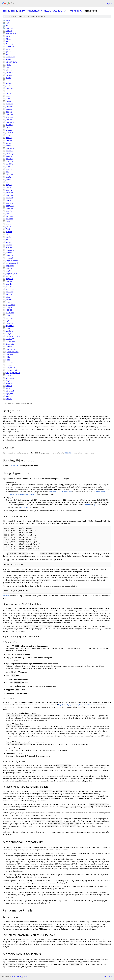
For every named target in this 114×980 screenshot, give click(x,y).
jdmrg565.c (10, 206)
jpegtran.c (9, 279)
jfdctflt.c (8, 229)
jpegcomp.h (10, 266)
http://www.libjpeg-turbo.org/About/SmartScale (75, 705)
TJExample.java (66, 492)
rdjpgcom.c (10, 326)
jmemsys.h (9, 255)
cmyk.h (8, 54)
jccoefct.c (9, 80)
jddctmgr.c (9, 174)
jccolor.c (9, 86)
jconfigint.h (9, 120)
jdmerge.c (9, 200)
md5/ (7, 23)
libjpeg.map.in (10, 305)
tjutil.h (8, 360)
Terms (26, 977)
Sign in (109, 3)
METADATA (10, 313)
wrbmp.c (9, 386)
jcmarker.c (9, 104)
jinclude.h (9, 247)
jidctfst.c (9, 240)
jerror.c (8, 224)
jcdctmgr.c (9, 88)
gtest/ (8, 20)
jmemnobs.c (10, 253)
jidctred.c (9, 245)
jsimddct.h (9, 292)
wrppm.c (9, 396)
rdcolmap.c (9, 318)
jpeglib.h (8, 271)
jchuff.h (8, 93)
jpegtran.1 (9, 276)
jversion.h (9, 300)
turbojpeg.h (10, 378)
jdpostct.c (9, 213)
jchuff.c (8, 91)
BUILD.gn (9, 31)
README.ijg (10, 339)
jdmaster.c (9, 195)
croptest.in (9, 59)
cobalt (6, 11)
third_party (77, 11)
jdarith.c (8, 146)
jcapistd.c (9, 75)
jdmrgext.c (9, 208)
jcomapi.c (9, 109)
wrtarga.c (9, 399)
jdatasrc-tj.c (10, 153)
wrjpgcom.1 (10, 391)
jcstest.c (8, 135)
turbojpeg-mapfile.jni (13, 373)
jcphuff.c (9, 127)
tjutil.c (8, 357)
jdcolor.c (9, 169)
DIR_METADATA (11, 62)
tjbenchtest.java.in (12, 352)
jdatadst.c (9, 151)
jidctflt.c (8, 237)
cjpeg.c (8, 52)
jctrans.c (9, 138)
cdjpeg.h (9, 41)
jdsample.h (9, 219)
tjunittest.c (9, 354)
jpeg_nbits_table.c (12, 260)
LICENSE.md (10, 310)
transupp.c (9, 362)
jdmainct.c (9, 187)
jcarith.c (8, 78)
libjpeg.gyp (9, 302)
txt (105, 976)
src (68, 11)
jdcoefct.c (9, 159)
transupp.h (9, 365)
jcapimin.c (9, 73)
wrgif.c (8, 388)
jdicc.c (8, 182)
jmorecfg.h (9, 258)
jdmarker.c (9, 193)
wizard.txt (9, 383)
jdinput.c (9, 185)
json (110, 976)
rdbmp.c (8, 315)
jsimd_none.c (10, 289)
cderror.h (9, 36)
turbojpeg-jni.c (11, 367)
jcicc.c (8, 96)
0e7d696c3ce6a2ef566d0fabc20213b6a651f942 (41, 11)
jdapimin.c (9, 140)
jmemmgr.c (10, 250)
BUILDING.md (11, 33)
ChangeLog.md (11, 46)
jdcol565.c (9, 164)
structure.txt (10, 344)
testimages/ (10, 28)
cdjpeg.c (8, 39)
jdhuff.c (8, 177)
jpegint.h (9, 268)
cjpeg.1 (8, 49)
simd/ (8, 26)
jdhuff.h (8, 180)
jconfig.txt (9, 117)
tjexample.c (53, 492)
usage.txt (9, 380)
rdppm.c (8, 328)
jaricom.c (9, 70)
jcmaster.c (9, 106)
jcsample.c (9, 133)
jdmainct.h (9, 190)
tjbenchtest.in (10, 349)
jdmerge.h (9, 203)
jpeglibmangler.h (11, 274)
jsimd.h (8, 287)
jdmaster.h (9, 198)
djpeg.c (8, 67)
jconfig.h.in (9, 114)
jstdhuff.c (9, 294)
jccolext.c (9, 83)
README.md (10, 341)
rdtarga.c (9, 333)
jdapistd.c (9, 143)
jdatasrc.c (9, 156)
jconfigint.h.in (10, 122)
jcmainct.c (9, 101)
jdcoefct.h (9, 161)
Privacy (19, 977)
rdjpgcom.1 (10, 323)
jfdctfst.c (9, 232)
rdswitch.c (9, 331)
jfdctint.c (9, 234)
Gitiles (13, 977)
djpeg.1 (8, 65)
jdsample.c (9, 216)
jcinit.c (8, 99)
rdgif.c (8, 321)
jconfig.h (9, 112)
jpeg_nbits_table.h (12, 263)
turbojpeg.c (10, 375)
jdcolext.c (9, 166)
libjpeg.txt (9, 307)
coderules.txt (10, 57)
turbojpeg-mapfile (12, 370)
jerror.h (8, 227)
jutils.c (8, 297)
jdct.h (7, 172)
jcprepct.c (9, 130)
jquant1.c (9, 281)
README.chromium (13, 336)
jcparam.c (9, 125)
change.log (9, 44)
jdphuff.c (9, 211)
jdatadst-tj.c (10, 148)
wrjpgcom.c (10, 394)
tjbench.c (9, 347)
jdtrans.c (9, 221)
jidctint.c (8, 242)
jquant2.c (9, 284)
